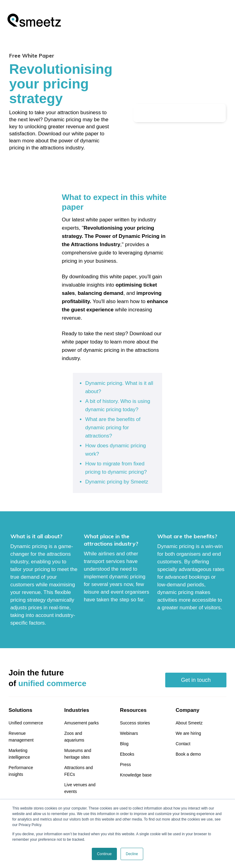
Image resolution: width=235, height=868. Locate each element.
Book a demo (188, 754)
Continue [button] (104, 854)
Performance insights (21, 771)
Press (125, 765)
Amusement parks (82, 723)
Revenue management (21, 737)
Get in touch (196, 680)
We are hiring (188, 733)
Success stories (135, 723)
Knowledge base (136, 775)
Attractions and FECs (78, 771)
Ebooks (127, 754)
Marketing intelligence (19, 754)
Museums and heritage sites (78, 754)
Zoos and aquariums (74, 737)
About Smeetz (189, 723)
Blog (124, 744)
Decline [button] (132, 854)
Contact (183, 744)
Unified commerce (26, 723)
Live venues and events (80, 788)
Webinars (129, 733)
